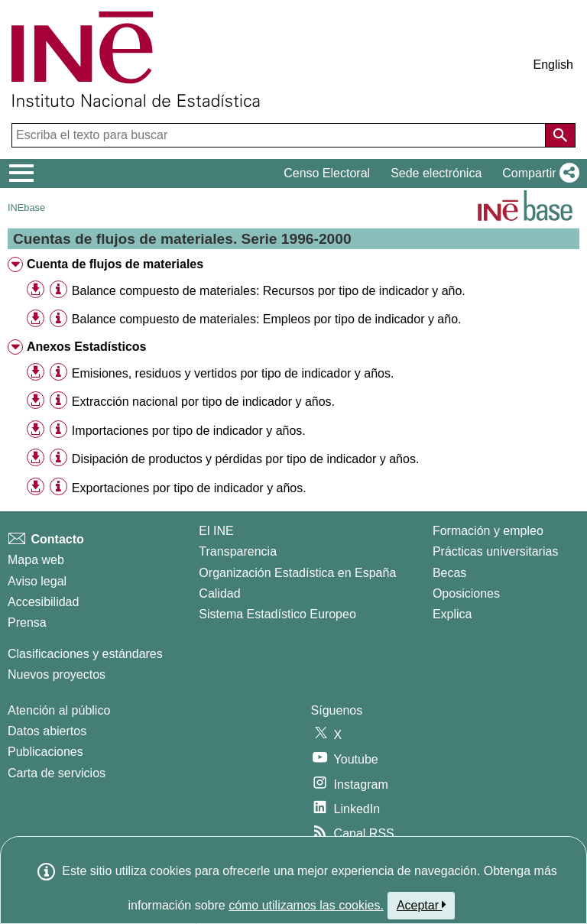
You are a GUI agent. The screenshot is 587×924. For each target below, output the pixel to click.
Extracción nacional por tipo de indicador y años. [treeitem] (203, 402)
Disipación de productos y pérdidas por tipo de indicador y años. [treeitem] (246, 459)
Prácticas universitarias (496, 551)
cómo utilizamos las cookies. (306, 905)
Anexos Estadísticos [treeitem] (87, 347)
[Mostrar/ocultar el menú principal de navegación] (22, 173)
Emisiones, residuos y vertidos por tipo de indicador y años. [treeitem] (233, 373)
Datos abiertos (47, 731)
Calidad (219, 593)
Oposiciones (466, 593)
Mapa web (36, 560)
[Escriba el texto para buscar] (280, 135)
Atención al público (59, 710)
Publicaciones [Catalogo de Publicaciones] (45, 752)
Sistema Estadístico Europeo (277, 614)
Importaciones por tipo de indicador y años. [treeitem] (189, 431)
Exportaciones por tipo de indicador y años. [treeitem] (189, 488)
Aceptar (422, 905)
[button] (538, 173)
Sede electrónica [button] (436, 173)
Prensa (27, 622)
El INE (216, 531)
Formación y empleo (488, 531)
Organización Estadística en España (297, 573)
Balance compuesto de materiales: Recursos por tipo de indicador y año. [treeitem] (269, 291)
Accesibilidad (43, 602)
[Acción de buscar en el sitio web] (560, 135)
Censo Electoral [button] (327, 173)
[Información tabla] (58, 290)
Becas (449, 573)
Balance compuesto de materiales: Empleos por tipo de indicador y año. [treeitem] (267, 319)
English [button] (553, 65)
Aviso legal (37, 581)
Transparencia (238, 551)
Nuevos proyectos (57, 674)
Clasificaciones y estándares (85, 654)
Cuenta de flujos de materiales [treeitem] (115, 264)
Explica (452, 614)
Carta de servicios (57, 773)
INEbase (26, 207)
